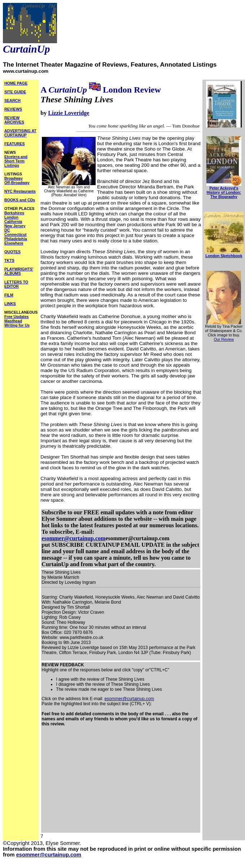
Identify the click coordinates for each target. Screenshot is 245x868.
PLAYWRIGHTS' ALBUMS (19, 271)
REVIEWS (13, 109)
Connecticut (16, 234)
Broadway (14, 178)
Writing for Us (17, 325)
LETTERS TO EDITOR (16, 284)
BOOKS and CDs (20, 200)
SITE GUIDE (15, 92)
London (11, 217)
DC (7, 230)
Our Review (224, 339)
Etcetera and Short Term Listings (16, 161)
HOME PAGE (16, 83)
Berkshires (14, 213)
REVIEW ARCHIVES (14, 120)
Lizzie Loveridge (69, 113)
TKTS (9, 260)
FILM (9, 295)
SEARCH (12, 100)
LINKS (10, 304)
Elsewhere (14, 243)
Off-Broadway (17, 183)
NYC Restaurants (20, 191)
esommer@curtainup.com (73, 538)
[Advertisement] (121, 782)
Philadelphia (16, 239)
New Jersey (15, 226)
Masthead (13, 321)
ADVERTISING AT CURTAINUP (20, 133)
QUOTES (12, 252)
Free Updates (17, 317)
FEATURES (15, 144)
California (13, 222)
